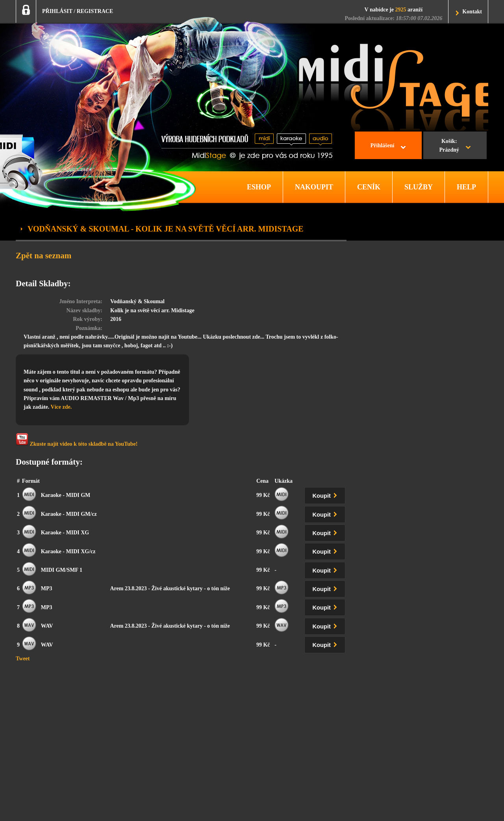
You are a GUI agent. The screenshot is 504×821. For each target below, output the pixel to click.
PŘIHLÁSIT (57, 11)
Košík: (449, 146)
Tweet (23, 659)
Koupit (326, 494)
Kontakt (472, 12)
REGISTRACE (95, 11)
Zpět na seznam (44, 256)
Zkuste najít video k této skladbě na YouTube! (77, 440)
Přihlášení (383, 145)
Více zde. (61, 407)
